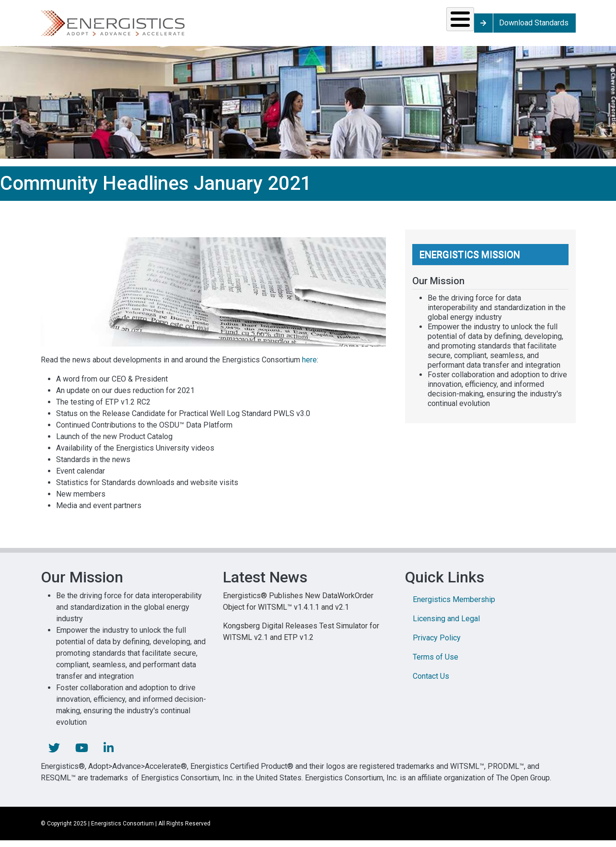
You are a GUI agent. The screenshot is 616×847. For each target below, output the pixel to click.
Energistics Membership (454, 606)
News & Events (350, 26)
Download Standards (552, 26)
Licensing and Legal (446, 625)
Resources (280, 26)
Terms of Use (436, 664)
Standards (206, 26)
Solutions (134, 26)
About (471, 26)
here (309, 366)
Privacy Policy (437, 644)
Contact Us (431, 683)
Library (410, 26)
